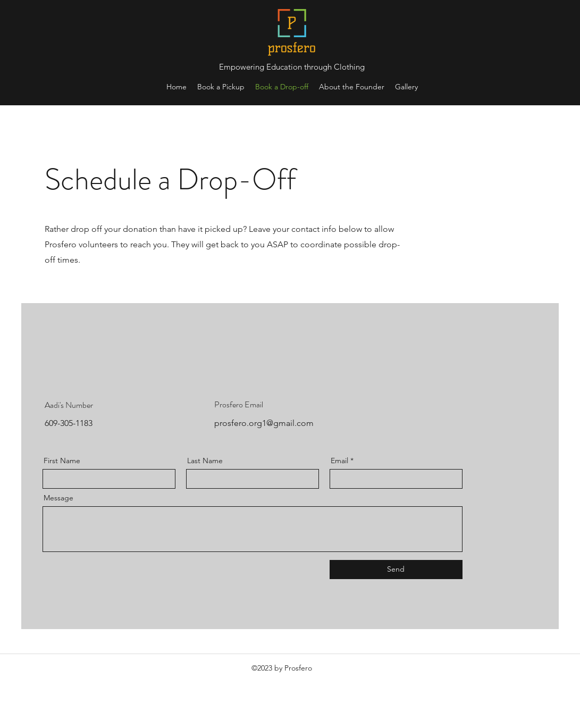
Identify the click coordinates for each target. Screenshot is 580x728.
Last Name (205, 461)
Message (58, 498)
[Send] (396, 570)
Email (339, 461)
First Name (62, 461)
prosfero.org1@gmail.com (264, 423)
